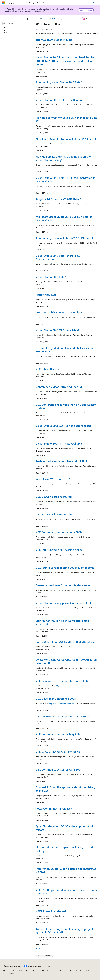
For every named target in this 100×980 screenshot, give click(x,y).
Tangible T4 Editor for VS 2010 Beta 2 (58, 199)
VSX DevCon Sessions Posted (54, 497)
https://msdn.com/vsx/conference (61, 703)
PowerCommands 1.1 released (54, 808)
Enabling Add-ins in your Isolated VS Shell (62, 461)
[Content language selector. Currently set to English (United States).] (12, 966)
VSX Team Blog (56, 19)
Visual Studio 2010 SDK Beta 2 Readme (59, 100)
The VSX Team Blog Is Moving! (55, 40)
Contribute (36, 971)
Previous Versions (18, 971)
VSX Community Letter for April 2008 (59, 769)
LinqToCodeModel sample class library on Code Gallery (65, 849)
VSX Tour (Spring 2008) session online (59, 550)
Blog (28, 971)
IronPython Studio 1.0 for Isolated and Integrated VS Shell (66, 870)
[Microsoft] (4, 3)
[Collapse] (28, 19)
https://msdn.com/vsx (64, 686)
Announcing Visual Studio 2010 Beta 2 (59, 82)
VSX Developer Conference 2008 (56, 699)
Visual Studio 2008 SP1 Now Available (59, 443)
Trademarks (84, 971)
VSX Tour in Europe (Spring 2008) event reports (65, 568)
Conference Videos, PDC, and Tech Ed (59, 387)
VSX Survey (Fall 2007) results (54, 514)
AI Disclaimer (6, 971)
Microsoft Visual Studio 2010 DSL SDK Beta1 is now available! (64, 218)
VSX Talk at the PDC (48, 369)
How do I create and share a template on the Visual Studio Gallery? (63, 158)
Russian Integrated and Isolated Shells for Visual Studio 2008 (65, 350)
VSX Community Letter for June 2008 (59, 532)
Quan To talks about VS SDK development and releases (64, 828)
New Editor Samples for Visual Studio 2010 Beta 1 (66, 139)
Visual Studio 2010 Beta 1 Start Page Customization (58, 257)
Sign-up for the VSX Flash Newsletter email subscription (62, 622)
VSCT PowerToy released (51, 911)
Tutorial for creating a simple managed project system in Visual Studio (64, 931)
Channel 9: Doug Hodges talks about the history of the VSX (66, 789)
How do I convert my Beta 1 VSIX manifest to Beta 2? (67, 119)
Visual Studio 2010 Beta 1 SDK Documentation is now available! (65, 180)
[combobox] (17, 23)
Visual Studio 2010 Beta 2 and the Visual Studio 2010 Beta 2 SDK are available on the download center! (65, 61)
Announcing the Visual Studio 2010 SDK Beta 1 (64, 238)
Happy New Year (46, 295)
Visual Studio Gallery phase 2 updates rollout (63, 603)
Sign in (95, 3)
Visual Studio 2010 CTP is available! (57, 330)
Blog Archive (45, 19)
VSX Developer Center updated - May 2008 (62, 716)
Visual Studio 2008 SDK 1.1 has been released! (64, 426)
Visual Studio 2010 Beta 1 (51, 277)
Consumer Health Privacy (58, 971)
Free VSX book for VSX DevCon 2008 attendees (65, 642)
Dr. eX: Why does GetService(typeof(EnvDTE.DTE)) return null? (66, 661)
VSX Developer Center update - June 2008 (62, 681)
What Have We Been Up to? (53, 479)
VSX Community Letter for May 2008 (58, 734)
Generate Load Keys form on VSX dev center (63, 585)
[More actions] (96, 19)
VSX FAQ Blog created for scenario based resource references (67, 892)
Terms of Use (74, 971)
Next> (38, 948)
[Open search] (90, 3)
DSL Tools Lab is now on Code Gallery (59, 312)
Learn (37, 19)
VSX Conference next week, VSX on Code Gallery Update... (66, 406)
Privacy (44, 971)
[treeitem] (17, 27)
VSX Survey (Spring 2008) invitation (58, 752)
